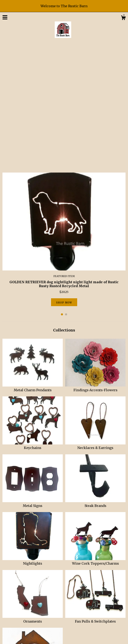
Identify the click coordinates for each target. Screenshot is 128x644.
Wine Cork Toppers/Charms (95, 439)
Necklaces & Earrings (95, 323)
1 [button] (62, 192)
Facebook (10, 611)
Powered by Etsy (14, 637)
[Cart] (123, 18)
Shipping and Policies (42, 596)
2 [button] (66, 192)
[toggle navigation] (5, 17)
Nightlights (33, 439)
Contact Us (68, 596)
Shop (6, 596)
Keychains (33, 323)
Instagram (28, 611)
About (18, 596)
